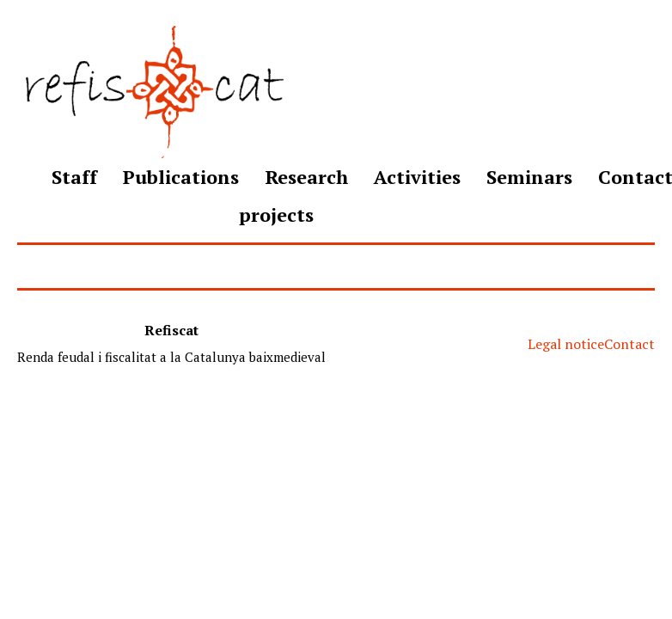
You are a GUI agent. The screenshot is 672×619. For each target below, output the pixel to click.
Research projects (293, 196)
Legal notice (566, 344)
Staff (74, 177)
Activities (417, 177)
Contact (629, 344)
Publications (181, 177)
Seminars (529, 177)
